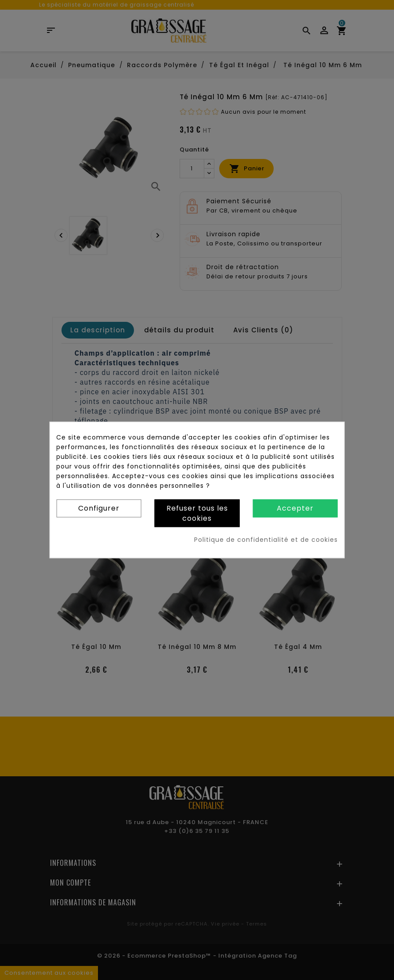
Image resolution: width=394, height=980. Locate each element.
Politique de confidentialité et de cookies (266, 540)
